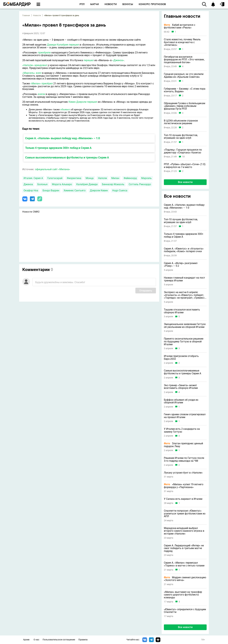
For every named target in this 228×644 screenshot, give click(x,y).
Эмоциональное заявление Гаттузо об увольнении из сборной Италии (185, 326)
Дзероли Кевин (99, 190)
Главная (26, 15)
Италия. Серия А (33, 178)
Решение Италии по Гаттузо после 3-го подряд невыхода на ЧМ (184, 459)
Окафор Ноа (31, 190)
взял (39, 73)
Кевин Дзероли (78, 102)
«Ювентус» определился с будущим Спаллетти (185, 611)
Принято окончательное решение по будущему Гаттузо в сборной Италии (184, 342)
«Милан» (36, 84)
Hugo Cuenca (120, 190)
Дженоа (28, 184)
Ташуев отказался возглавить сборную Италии (182, 311)
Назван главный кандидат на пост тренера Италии (184, 279)
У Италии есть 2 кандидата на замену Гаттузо (182, 430)
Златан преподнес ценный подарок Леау (183, 445)
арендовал (41, 65)
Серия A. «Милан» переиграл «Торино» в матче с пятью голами (184, 564)
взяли (41, 94)
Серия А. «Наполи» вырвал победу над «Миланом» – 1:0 (63, 138)
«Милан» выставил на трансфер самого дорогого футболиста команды (183, 595)
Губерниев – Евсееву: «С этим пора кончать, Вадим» (185, 90)
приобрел (47, 84)
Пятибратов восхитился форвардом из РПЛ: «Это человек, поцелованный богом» (184, 60)
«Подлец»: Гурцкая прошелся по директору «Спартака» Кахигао (183, 151)
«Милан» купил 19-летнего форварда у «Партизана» (184, 486)
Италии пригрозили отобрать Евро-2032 (181, 357)
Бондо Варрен (51, 190)
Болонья (42, 184)
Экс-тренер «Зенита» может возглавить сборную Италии (181, 387)
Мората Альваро (62, 184)
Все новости (185, 182)
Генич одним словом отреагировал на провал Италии (185, 416)
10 (183, 157)
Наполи (102, 178)
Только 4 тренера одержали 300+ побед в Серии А (58, 148)
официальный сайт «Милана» (53, 169)
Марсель (146, 178)
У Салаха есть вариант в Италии (183, 499)
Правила (83, 640)
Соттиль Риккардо (140, 184)
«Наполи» (28, 65)
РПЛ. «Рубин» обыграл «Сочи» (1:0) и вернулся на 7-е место (185, 166)
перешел (74, 45)
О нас (36, 640)
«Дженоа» (118, 60)
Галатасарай (55, 178)
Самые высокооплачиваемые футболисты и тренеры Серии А (67, 157)
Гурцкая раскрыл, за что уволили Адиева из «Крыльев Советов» (184, 75)
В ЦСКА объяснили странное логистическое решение (181, 122)
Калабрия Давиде (87, 184)
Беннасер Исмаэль (113, 184)
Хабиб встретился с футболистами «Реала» (180, 26)
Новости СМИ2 (31, 212)
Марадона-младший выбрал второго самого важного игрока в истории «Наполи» (184, 531)
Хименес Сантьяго (75, 190)
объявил (65, 109)
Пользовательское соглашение (59, 640)
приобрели (44, 53)
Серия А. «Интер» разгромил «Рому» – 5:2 (181, 265)
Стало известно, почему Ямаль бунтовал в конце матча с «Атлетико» (182, 42)
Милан (115, 178)
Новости (37, 15)
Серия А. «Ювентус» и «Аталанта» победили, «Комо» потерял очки (184, 250)
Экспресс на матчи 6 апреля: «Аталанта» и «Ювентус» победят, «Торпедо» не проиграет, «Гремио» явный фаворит (184, 295)
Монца (90, 178)
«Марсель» (29, 73)
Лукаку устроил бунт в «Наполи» (183, 473)
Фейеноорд (130, 178)
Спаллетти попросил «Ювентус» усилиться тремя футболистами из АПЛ (185, 514)
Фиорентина (74, 178)
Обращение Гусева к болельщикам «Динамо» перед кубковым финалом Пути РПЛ (185, 106)
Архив (26, 640)
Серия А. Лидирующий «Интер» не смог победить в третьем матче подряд (184, 548)
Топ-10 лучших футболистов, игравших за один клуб (181, 137)
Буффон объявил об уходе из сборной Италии (181, 401)
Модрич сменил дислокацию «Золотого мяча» (185, 579)
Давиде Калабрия (58, 45)
